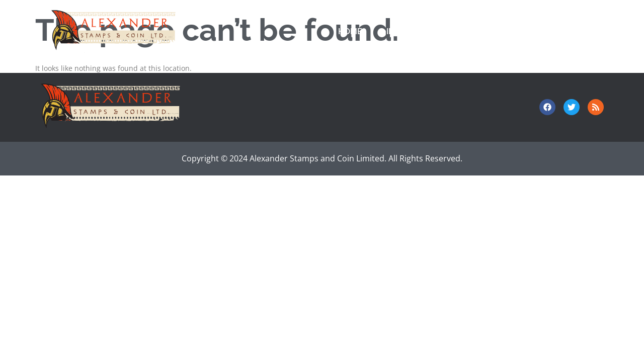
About (587, 31)
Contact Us (523, 31)
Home (350, 31)
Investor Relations (430, 31)
